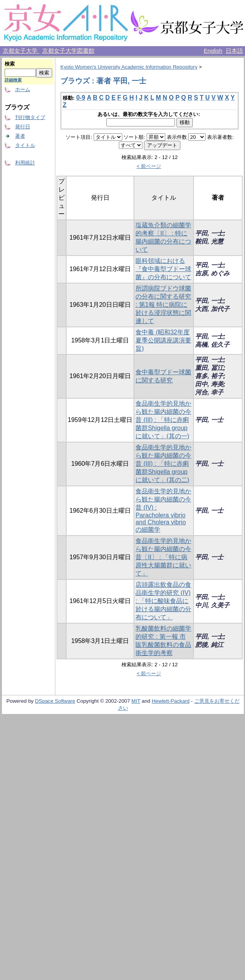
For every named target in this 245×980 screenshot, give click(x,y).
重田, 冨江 (209, 368)
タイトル (25, 145)
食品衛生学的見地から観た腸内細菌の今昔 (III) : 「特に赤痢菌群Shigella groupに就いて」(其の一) (163, 420)
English (213, 51)
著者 (20, 136)
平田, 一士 (209, 233)
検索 (10, 64)
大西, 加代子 (212, 309)
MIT (136, 701)
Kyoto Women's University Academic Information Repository (129, 67)
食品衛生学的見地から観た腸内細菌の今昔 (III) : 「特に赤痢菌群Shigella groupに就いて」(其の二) (163, 464)
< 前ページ (149, 166)
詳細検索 (13, 80)
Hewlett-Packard (171, 701)
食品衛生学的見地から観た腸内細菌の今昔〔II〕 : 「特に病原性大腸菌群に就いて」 (163, 557)
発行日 (23, 127)
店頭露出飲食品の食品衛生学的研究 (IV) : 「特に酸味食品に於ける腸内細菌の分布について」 (163, 601)
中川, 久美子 (212, 605)
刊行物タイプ (30, 117)
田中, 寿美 (209, 384)
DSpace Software (55, 701)
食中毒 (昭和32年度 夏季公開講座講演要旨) (163, 340)
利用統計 (25, 163)
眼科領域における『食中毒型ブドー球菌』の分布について (163, 269)
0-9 (81, 98)
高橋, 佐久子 (212, 345)
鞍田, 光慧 (209, 241)
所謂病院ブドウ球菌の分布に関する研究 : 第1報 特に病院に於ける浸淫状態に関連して (163, 305)
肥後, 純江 (209, 645)
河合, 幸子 (209, 392)
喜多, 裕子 (209, 376)
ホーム (23, 89)
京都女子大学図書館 (68, 51)
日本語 (234, 51)
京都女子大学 (21, 51)
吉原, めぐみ (212, 273)
